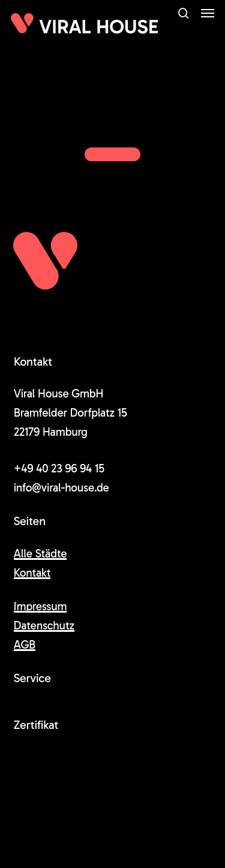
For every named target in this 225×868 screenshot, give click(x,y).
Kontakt (32, 573)
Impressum (40, 606)
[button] (208, 13)
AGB (25, 645)
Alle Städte (40, 554)
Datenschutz (44, 626)
